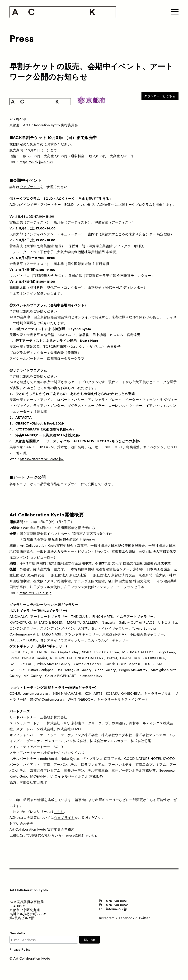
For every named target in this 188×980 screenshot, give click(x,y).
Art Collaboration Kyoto (29, 890)
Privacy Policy (20, 949)
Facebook (127, 918)
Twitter (144, 918)
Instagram (107, 918)
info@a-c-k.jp (117, 909)
